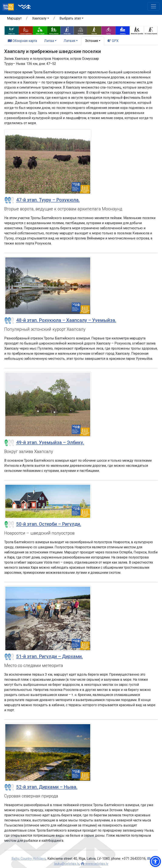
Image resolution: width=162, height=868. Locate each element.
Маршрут (14, 18)
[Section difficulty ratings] (9, 200)
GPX (113, 41)
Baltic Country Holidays (29, 859)
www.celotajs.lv (94, 864)
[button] (41, 19)
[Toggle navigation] (154, 6)
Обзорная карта (22, 41)
